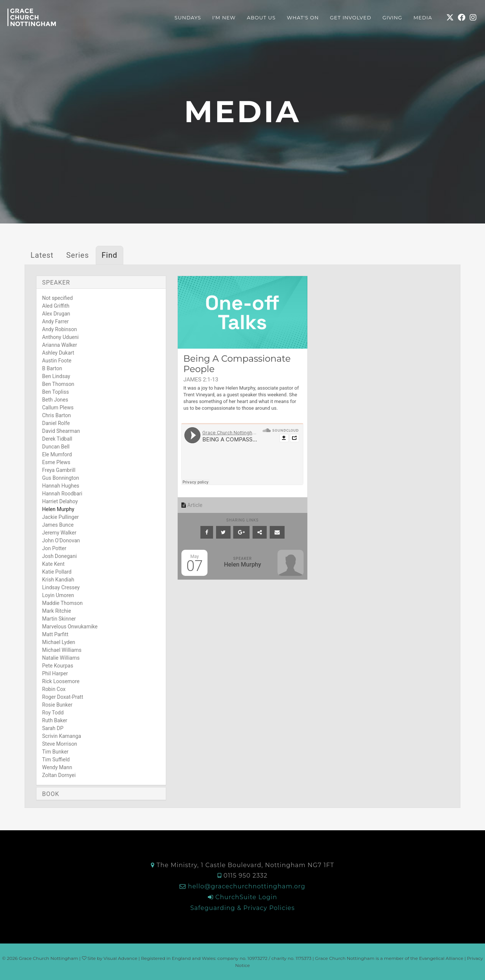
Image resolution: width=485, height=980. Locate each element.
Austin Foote (57, 361)
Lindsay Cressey (61, 587)
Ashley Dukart (58, 353)
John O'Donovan (61, 540)
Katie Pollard (57, 572)
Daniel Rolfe (56, 423)
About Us (261, 18)
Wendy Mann (57, 767)
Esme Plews (56, 462)
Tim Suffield (56, 759)
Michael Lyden (59, 642)
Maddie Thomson (62, 603)
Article (192, 505)
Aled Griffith (56, 306)
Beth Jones (55, 400)
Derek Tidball (57, 439)
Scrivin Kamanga (62, 736)
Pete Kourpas (58, 666)
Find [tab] (110, 255)
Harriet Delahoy (60, 501)
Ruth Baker (55, 720)
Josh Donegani (59, 556)
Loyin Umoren (58, 595)
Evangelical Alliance (441, 958)
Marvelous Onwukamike (70, 627)
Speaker (56, 283)
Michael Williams (62, 650)
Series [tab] (78, 255)
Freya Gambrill (59, 470)
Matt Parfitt (55, 634)
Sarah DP (53, 728)
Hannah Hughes (61, 486)
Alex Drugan (56, 314)
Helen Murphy (58, 509)
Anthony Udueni (60, 337)
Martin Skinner (59, 619)
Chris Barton (56, 415)
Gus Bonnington (61, 478)
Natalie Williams (61, 658)
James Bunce (58, 525)
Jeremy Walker (59, 533)
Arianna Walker (60, 345)
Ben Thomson (58, 384)
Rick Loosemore (61, 681)
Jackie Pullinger (61, 517)
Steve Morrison (60, 744)
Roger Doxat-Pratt (63, 697)
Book (51, 794)
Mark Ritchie (57, 611)
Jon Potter (54, 548)
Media (423, 18)
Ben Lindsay (56, 376)
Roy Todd (53, 713)
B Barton (52, 368)
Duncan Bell (56, 447)
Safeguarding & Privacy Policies (243, 908)
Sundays (188, 18)
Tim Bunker (55, 752)
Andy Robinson (59, 329)
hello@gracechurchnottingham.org (247, 886)
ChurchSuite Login (246, 897)
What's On (303, 18)
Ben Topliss (56, 392)
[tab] (101, 282)
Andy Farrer (56, 321)
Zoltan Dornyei (59, 775)
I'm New (224, 18)
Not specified (57, 298)
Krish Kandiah (58, 580)
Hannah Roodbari (62, 494)
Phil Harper (55, 673)
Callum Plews (58, 407)
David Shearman (61, 431)
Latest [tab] (42, 255)
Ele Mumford (57, 454)
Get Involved (351, 18)
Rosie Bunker (57, 705)
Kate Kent (53, 564)
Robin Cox (54, 689)
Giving (392, 18)
